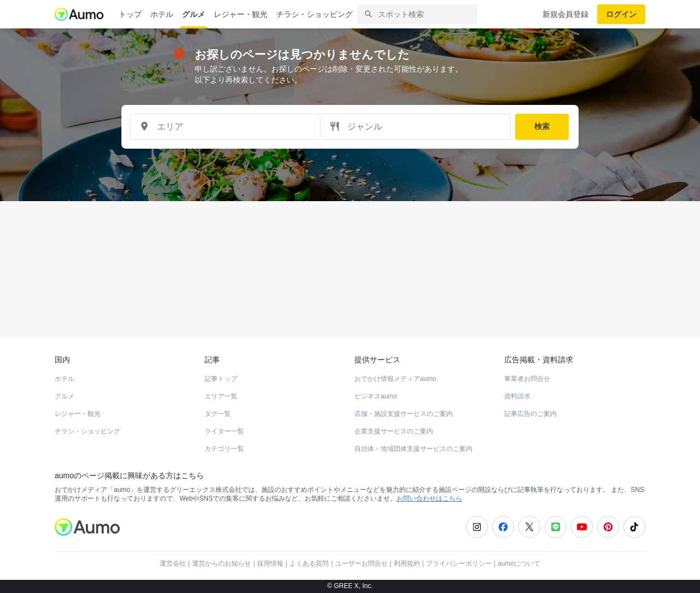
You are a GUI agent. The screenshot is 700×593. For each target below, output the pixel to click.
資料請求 (517, 396)
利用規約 (407, 563)
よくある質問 (309, 563)
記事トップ (221, 379)
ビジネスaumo (376, 396)
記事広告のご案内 (530, 414)
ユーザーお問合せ (361, 563)
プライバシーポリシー (459, 563)
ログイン (621, 14)
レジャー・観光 (241, 14)
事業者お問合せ (527, 379)
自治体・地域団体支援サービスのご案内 (413, 449)
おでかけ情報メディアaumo (395, 379)
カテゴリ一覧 (224, 449)
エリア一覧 (221, 396)
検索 (542, 126)
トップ (130, 14)
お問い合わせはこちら (429, 498)
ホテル (162, 14)
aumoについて (519, 563)
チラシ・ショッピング (314, 14)
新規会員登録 (565, 14)
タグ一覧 (218, 414)
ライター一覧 (224, 431)
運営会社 (173, 563)
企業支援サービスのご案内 (394, 431)
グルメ (194, 14)
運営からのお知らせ (221, 563)
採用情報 (270, 563)
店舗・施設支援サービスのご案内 (404, 414)
